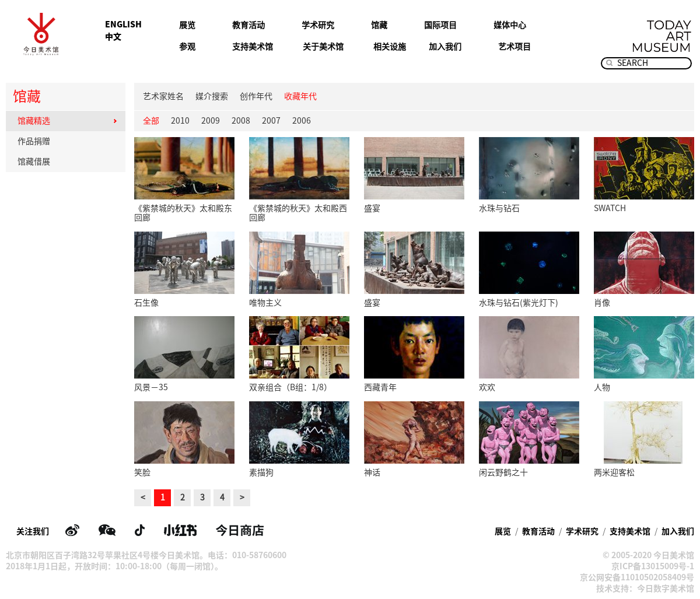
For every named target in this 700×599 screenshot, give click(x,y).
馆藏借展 (67, 162)
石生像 (146, 303)
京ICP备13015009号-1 (653, 566)
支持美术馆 (253, 47)
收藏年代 (300, 96)
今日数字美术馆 (666, 589)
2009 (211, 121)
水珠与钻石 (499, 208)
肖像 (602, 303)
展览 (187, 25)
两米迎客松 (614, 472)
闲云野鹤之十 (503, 472)
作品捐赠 (67, 141)
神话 (372, 472)
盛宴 (372, 208)
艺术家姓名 (163, 96)
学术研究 (318, 25)
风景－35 (151, 387)
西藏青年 (380, 387)
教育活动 (249, 25)
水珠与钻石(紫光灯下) (519, 303)
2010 (180, 121)
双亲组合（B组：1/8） (290, 387)
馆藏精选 (67, 121)
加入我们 (445, 47)
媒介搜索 (212, 96)
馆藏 (379, 25)
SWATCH (610, 208)
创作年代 (256, 96)
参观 (187, 47)
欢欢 (487, 387)
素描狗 (261, 472)
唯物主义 (265, 303)
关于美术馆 (323, 47)
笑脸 (142, 472)
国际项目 (440, 25)
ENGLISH (123, 24)
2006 (302, 121)
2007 (271, 121)
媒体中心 (510, 25)
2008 (241, 121)
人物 (602, 387)
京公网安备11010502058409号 (637, 577)
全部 (151, 121)
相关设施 (390, 47)
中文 (113, 37)
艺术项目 (514, 47)
